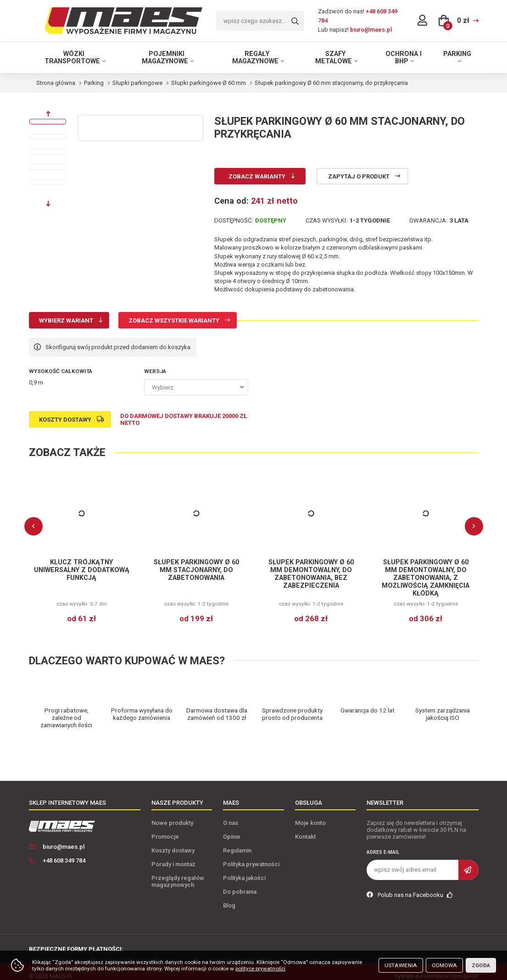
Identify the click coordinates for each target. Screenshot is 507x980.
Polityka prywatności (251, 855)
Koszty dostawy (65, 420)
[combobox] (196, 387)
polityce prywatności (260, 969)
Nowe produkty (172, 814)
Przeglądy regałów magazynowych (178, 873)
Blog (229, 897)
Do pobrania (240, 883)
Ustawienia (401, 965)
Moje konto (310, 814)
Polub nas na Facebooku (410, 886)
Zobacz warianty (257, 176)
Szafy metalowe (334, 57)
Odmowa (444, 965)
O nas (231, 814)
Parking (457, 54)
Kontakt (305, 828)
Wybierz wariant (66, 320)
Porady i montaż (173, 855)
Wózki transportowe (72, 57)
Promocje (165, 828)
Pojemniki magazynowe (165, 57)
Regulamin (237, 842)
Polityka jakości (244, 869)
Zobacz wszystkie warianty (174, 320)
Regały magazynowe (255, 57)
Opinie (232, 828)
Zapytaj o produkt (359, 176)
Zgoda (481, 965)
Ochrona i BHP (404, 57)
